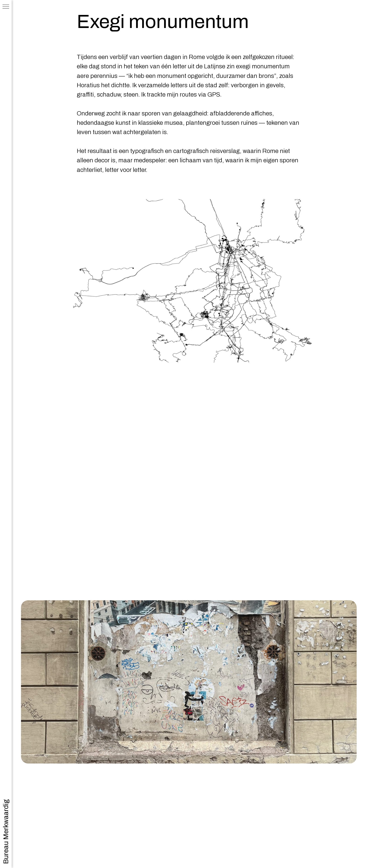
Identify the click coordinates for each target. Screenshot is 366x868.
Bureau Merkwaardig (6, 832)
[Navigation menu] (6, 7)
